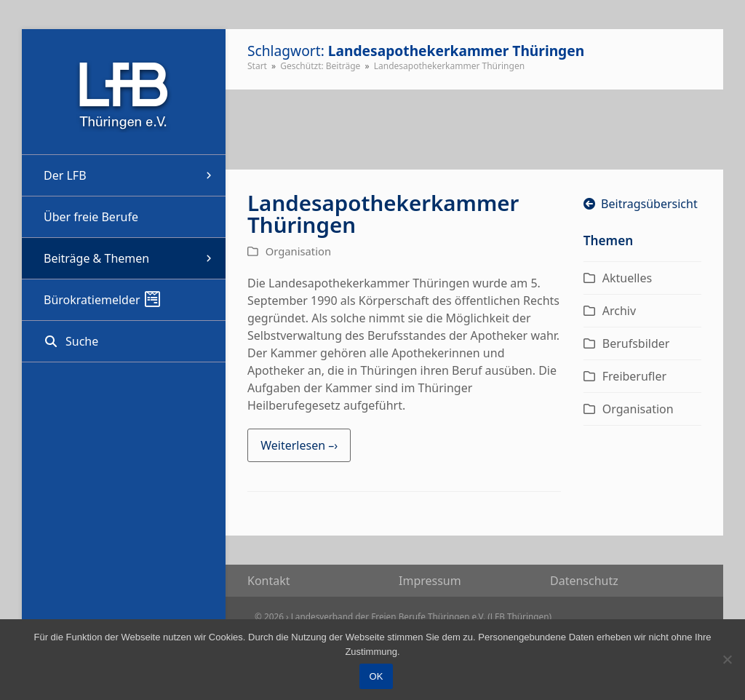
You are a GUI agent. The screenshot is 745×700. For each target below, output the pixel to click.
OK (377, 676)
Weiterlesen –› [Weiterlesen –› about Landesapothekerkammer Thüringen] (299, 445)
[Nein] (727, 659)
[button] (124, 341)
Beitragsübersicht (641, 204)
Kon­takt (269, 581)
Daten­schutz (584, 581)
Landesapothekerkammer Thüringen (383, 214)
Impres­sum (430, 581)
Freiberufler (634, 376)
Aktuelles (627, 278)
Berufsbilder (636, 343)
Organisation (298, 251)
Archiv (619, 311)
